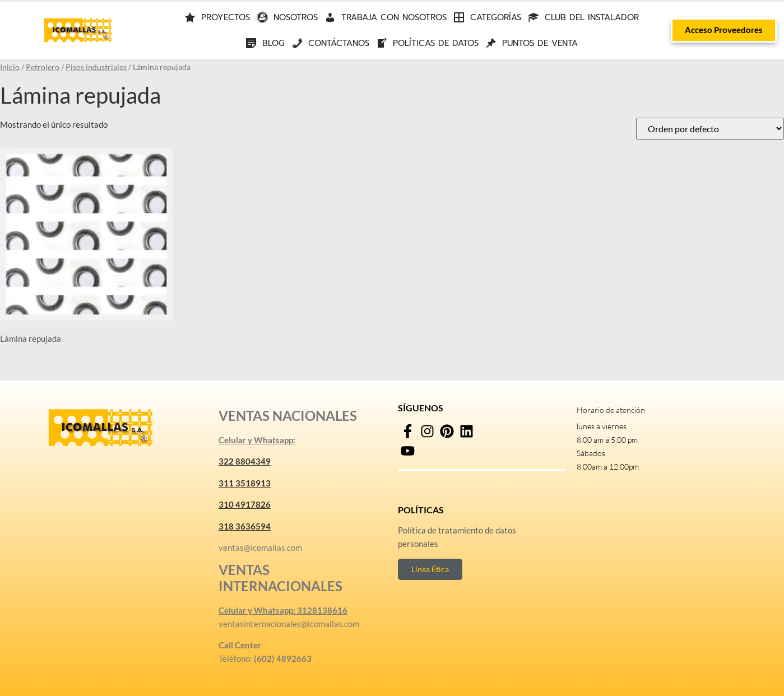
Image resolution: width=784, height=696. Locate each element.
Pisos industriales (96, 67)
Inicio (10, 67)
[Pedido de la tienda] (710, 129)
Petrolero (43, 67)
